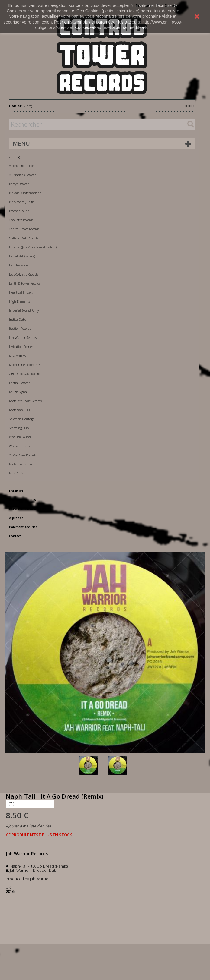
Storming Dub (19, 428)
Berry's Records (19, 184)
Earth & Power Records (25, 283)
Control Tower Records (24, 229)
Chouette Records (21, 220)
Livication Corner (21, 347)
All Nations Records (23, 175)
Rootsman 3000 (20, 410)
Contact (15, 536)
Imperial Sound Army (24, 310)
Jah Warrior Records (23, 338)
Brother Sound (19, 211)
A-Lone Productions (23, 166)
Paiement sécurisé (23, 527)
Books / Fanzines (21, 464)
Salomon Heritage (22, 419)
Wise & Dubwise (20, 446)
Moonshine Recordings (25, 365)
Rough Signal (18, 392)
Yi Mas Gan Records (23, 455)
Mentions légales (23, 500)
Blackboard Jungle (22, 202)
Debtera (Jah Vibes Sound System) (33, 247)
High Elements (19, 301)
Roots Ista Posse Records (25, 401)
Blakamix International (26, 193)
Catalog (14, 157)
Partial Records (19, 383)
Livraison (16, 491)
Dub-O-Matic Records (24, 274)
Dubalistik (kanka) (22, 256)
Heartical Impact (21, 292)
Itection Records (20, 329)
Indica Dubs (18, 320)
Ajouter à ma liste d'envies (28, 826)
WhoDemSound (20, 437)
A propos (16, 518)
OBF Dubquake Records (25, 374)
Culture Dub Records (24, 238)
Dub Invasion (19, 265)
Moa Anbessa (18, 356)
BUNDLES (16, 473)
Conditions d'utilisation (27, 509)
